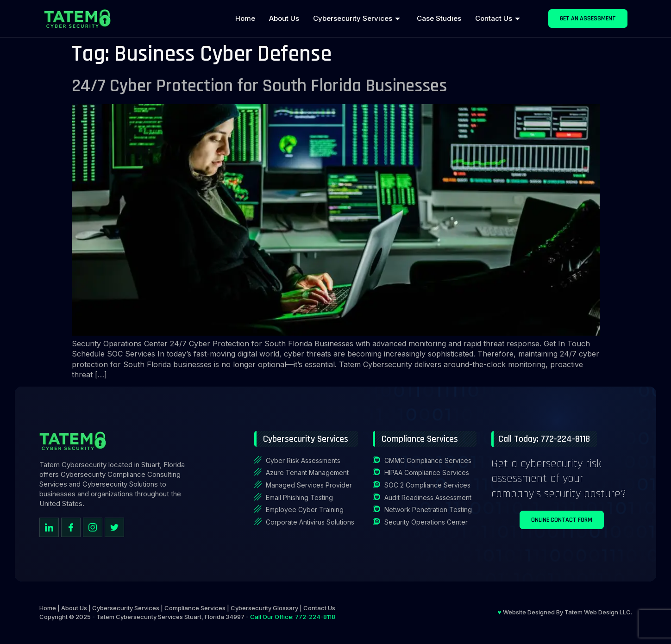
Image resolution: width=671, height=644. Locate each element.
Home (245, 18)
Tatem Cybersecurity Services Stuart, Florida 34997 (170, 617)
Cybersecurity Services (357, 18)
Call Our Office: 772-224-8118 (293, 617)
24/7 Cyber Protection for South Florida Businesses (259, 86)
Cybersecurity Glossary (264, 608)
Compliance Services (195, 608)
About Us (284, 18)
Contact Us (498, 18)
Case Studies (439, 18)
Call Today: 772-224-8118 (544, 439)
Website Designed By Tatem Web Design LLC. (565, 612)
